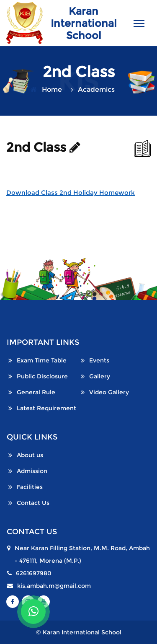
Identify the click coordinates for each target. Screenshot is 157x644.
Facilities (30, 487)
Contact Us (33, 503)
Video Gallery (109, 392)
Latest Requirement (46, 408)
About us (30, 455)
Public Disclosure (42, 376)
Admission (32, 471)
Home (52, 89)
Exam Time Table (42, 360)
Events (99, 360)
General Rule (36, 392)
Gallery (100, 376)
